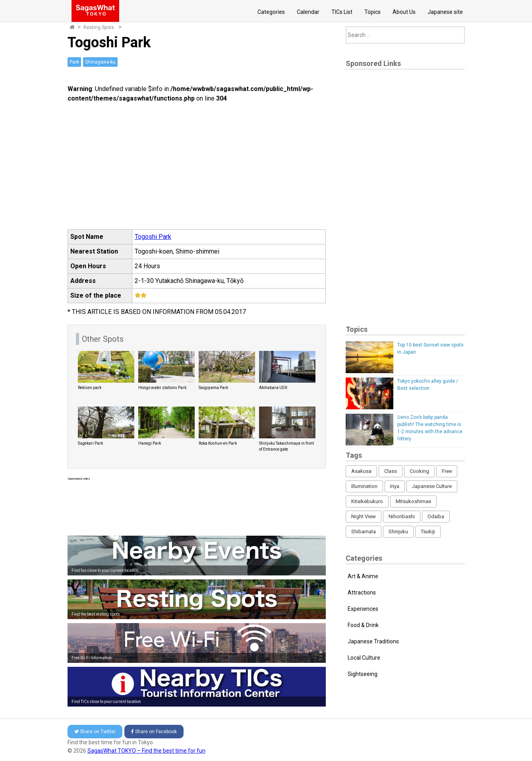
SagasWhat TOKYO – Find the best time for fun (146, 751)
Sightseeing (363, 674)
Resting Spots (99, 27)
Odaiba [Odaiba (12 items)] (436, 516)
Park (74, 62)
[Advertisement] (197, 506)
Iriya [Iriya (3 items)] (395, 486)
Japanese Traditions (373, 641)
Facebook (154, 732)
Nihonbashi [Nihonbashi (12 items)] (402, 516)
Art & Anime (363, 576)
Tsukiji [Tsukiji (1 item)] (428, 532)
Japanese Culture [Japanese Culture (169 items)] (432, 486)
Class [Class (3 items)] (391, 471)
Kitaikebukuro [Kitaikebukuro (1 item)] (367, 501)
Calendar (308, 12)
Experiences (363, 609)
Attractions (362, 593)
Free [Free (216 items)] (447, 471)
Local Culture (364, 658)
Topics (372, 12)
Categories (271, 12)
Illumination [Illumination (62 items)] (364, 486)
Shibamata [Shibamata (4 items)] (364, 532)
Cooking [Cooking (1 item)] (419, 471)
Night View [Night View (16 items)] (364, 516)
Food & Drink (363, 625)
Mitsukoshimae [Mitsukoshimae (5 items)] (413, 501)
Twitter (95, 732)
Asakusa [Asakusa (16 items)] (361, 471)
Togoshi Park (153, 237)
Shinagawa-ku (100, 62)
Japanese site (445, 12)
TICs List (342, 12)
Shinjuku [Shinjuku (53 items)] (398, 532)
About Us (404, 12)
